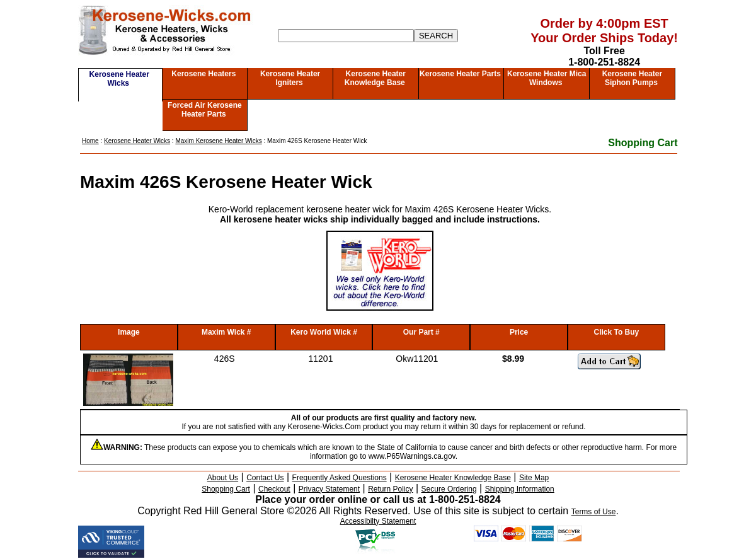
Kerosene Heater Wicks (119, 79)
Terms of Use (594, 512)
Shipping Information (520, 489)
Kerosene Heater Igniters (290, 78)
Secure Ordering (449, 489)
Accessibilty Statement (378, 521)
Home (90, 141)
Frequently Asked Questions (340, 478)
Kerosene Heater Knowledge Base (375, 78)
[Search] (346, 36)
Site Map (534, 478)
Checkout (274, 489)
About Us (223, 478)
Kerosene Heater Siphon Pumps (632, 78)
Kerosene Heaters (203, 74)
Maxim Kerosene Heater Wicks (218, 141)
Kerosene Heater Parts (460, 74)
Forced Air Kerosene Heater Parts (205, 110)
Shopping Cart (643, 143)
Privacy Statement (329, 489)
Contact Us (265, 478)
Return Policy (390, 489)
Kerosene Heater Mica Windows (547, 78)
